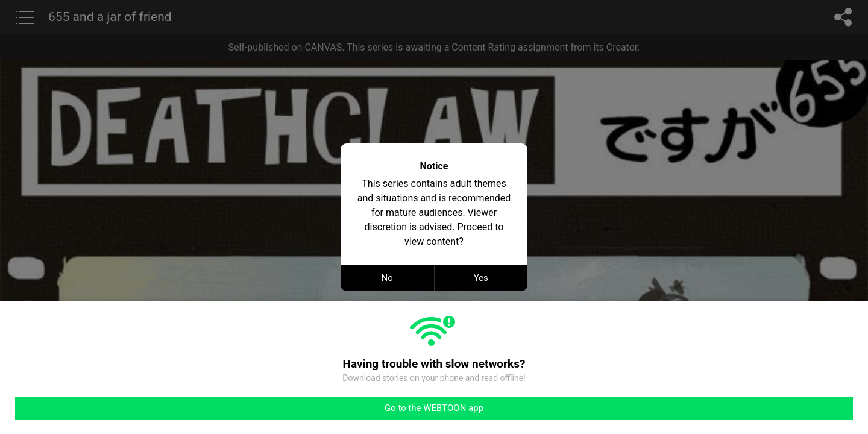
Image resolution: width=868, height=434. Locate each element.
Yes (481, 278)
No (387, 278)
